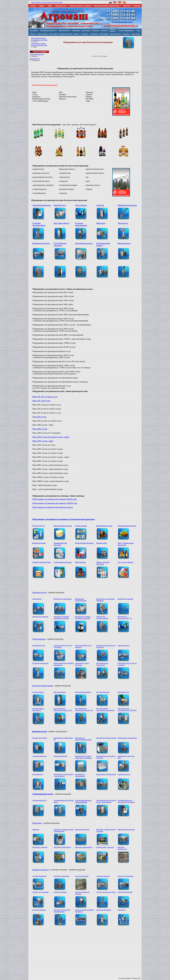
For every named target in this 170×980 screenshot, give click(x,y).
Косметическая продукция (84, 543)
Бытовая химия (102, 543)
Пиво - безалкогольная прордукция (125, 544)
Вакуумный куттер (123, 692)
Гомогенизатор (81, 205)
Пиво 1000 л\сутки (40, 429)
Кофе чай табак (80, 562)
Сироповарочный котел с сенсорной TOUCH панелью (126, 801)
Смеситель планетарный (104, 910)
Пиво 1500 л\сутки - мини (43, 441)
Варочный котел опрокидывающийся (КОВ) (83, 739)
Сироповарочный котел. (40, 756)
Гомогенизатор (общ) (39, 645)
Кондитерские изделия (104, 526)
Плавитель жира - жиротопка (105, 847)
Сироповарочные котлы (43, 794)
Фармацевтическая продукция (60, 544)
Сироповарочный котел (37, 54)
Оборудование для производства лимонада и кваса (53, 507)
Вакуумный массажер (103, 692)
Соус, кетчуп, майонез (125, 562)
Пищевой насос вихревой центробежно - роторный (61, 617)
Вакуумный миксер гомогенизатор (38, 709)
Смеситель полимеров (39, 910)
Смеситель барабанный (39, 876)
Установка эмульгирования (39, 224)
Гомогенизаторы (39, 639)
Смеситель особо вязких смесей (106, 892)
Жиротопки (37, 823)
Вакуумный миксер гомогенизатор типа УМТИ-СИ (127, 709)
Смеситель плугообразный (40, 892)
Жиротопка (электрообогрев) (84, 847)
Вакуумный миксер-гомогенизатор (102, 664)
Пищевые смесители (41, 870)
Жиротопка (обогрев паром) (62, 847)
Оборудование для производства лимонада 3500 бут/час (55, 503)
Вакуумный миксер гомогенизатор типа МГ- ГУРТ (63, 709)
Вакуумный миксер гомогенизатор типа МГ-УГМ (84, 709)
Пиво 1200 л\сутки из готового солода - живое (51, 437)
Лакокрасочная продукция (42, 562)
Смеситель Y (122, 910)
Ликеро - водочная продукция (103, 563)
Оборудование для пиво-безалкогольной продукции (47, 2)
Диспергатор (123, 223)
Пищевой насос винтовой (125, 599)
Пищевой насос (60, 205)
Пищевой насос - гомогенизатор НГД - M (125, 617)
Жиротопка (101, 223)
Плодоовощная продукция (127, 526)
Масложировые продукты (63, 526)
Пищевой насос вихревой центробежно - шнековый (83, 617)
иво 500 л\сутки (40, 417)
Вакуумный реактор (60, 692)
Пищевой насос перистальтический (102, 617)
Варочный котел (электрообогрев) (80, 775)
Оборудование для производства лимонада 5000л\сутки (55, 499)
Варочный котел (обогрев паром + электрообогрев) (63, 775)
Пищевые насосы (40, 592)
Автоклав (100, 205)
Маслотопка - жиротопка (40, 847)
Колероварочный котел (61, 756)
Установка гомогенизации (81, 224)
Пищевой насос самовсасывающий (81, 600)
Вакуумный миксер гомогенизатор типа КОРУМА (105, 709)
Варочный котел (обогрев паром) (106, 774)
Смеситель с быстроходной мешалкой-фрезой (62, 911)
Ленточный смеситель (84, 243)
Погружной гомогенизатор (40, 663)
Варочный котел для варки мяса (127, 738)
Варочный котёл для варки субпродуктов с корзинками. (83, 757)
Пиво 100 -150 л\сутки (41, 401)
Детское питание (81, 526)
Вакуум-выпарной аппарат (83, 692)
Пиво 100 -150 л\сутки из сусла (45, 397)
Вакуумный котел (38, 774)
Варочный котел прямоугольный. (106, 738)
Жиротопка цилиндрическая (126, 829)
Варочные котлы (40, 731)
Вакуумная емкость (62, 223)
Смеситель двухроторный (125, 876)
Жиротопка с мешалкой (82, 829)
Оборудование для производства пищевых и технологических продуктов (64, 519)
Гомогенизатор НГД (124, 645)
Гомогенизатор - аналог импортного (82, 664)
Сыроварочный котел (124, 774)
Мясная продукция (39, 543)
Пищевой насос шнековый (40, 617)
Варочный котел (35, 59)
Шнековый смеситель (41, 243)
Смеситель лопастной (103, 876)
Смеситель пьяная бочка (125, 892)
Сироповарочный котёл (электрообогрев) (83, 801)
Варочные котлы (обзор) (40, 738)
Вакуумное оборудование (43, 686)
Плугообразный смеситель (60, 244)
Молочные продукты (39, 526)
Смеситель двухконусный (61, 876)
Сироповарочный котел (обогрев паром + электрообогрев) (106, 801)
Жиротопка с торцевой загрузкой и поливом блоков (64, 830)
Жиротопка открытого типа (122, 848)
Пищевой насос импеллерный (63, 599)
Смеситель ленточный (82, 876)
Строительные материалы (63, 562)
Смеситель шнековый (60, 892)
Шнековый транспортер (127, 205)
